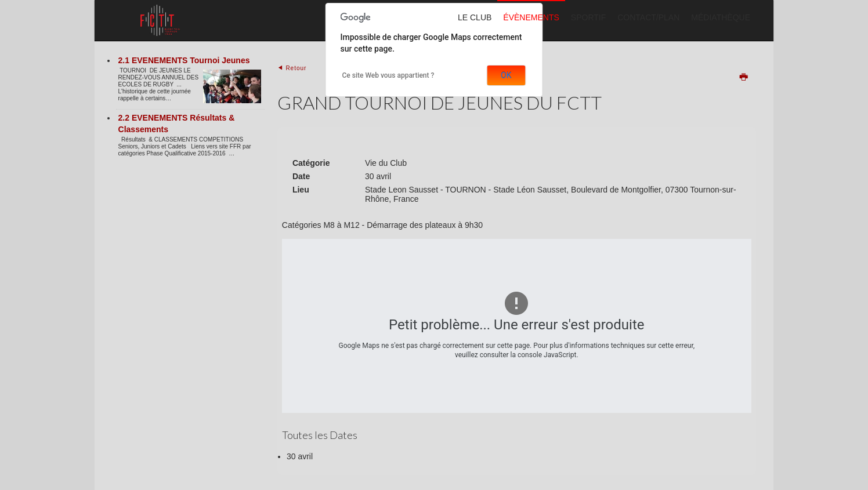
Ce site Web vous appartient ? (388, 75)
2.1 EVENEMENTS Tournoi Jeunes (184, 60)
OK (506, 75)
